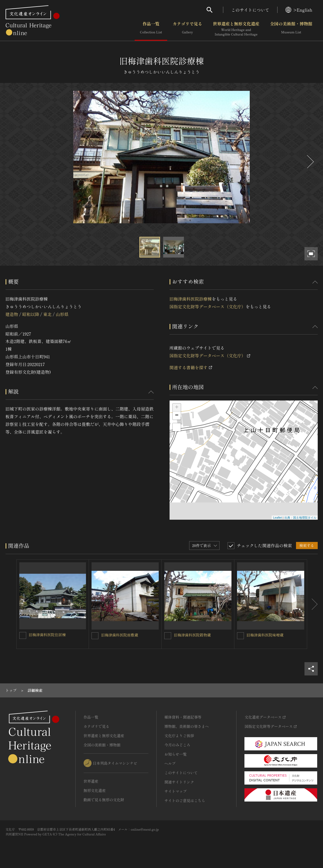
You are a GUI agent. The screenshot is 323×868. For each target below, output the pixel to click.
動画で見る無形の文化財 (104, 800)
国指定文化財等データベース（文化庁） (208, 306)
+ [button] (177, 408)
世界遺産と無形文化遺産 (236, 29)
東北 (47, 314)
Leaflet (277, 518)
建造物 (12, 314)
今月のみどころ (178, 745)
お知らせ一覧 (176, 754)
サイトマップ (176, 791)
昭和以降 (31, 314)
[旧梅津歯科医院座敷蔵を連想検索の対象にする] (95, 636)
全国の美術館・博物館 (291, 29)
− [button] (177, 416)
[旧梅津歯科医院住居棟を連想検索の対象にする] (23, 635)
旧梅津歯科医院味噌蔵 (265, 635)
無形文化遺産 (95, 790)
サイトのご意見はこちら (185, 800)
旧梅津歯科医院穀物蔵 (192, 635)
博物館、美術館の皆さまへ (187, 726)
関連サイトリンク (179, 782)
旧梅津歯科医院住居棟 (47, 635)
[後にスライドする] (310, 162)
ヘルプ (170, 763)
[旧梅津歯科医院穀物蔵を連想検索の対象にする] (168, 636)
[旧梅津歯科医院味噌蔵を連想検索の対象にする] (240, 636)
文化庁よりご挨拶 (179, 736)
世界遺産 (91, 781)
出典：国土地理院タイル (300, 518)
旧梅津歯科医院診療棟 (191, 299)
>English (299, 10)
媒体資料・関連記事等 (183, 717)
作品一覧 (151, 29)
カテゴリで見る (187, 29)
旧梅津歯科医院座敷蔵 (120, 635)
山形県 (62, 314)
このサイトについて (250, 10)
